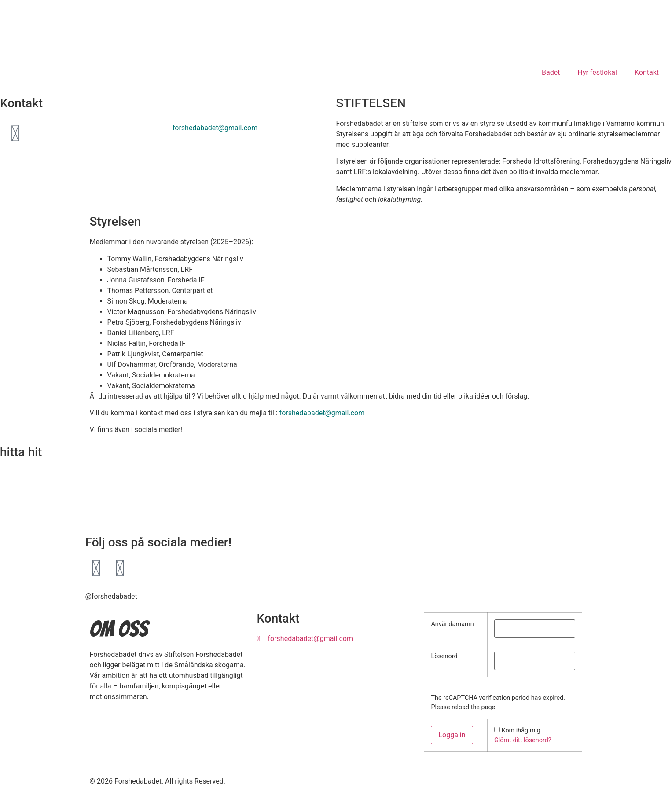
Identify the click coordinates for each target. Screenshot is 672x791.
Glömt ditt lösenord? (523, 740)
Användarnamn (452, 624)
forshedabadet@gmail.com (215, 128)
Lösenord (444, 656)
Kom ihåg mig (521, 731)
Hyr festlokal (597, 72)
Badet (551, 72)
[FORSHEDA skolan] (336, 500)
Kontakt (647, 72)
